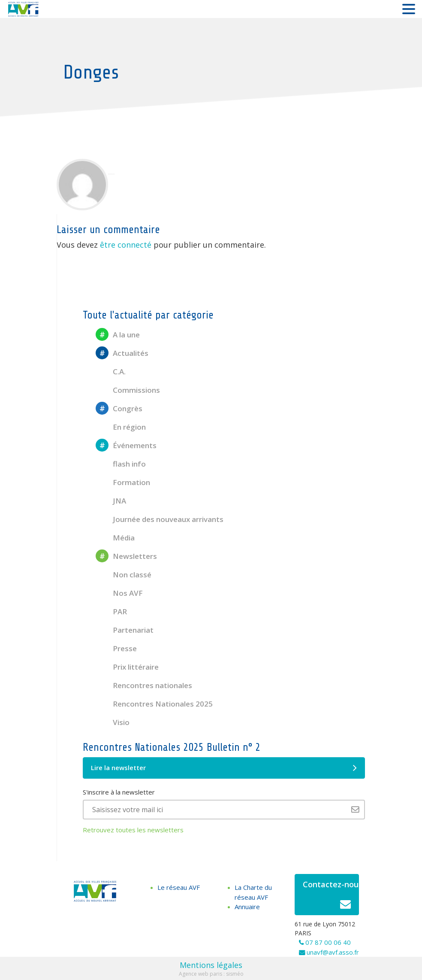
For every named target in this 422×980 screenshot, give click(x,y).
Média (115, 538)
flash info (121, 464)
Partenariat (125, 630)
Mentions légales (211, 965)
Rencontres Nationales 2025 (154, 704)
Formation (123, 482)
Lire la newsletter (224, 768)
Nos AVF (119, 593)
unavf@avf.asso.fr (333, 952)
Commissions (128, 390)
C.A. (111, 372)
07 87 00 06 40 (328, 942)
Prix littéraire (127, 667)
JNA (111, 501)
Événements (126, 445)
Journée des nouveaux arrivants (160, 519)
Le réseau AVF (179, 887)
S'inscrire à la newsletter (119, 792)
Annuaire (247, 907)
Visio (113, 722)
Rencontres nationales (144, 685)
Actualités (122, 353)
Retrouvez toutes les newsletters (133, 830)
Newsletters (126, 556)
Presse (116, 648)
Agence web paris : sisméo (211, 974)
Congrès (119, 408)
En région (121, 427)
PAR (111, 611)
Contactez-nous (331, 897)
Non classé (124, 575)
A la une (118, 335)
